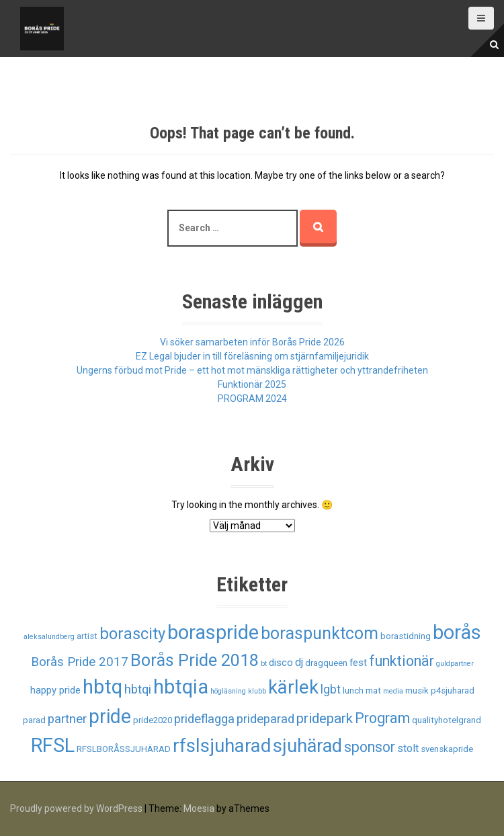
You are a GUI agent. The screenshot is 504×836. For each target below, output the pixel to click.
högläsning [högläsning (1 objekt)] (228, 691)
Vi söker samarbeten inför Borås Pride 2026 (252, 342)
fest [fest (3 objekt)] (358, 663)
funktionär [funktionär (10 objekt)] (402, 661)
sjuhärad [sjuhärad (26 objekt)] (307, 746)
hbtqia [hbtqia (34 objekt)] (181, 687)
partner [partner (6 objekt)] (67, 719)
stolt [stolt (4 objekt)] (408, 748)
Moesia (199, 808)
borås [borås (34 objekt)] (457, 632)
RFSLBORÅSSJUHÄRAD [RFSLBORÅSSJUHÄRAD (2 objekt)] (124, 749)
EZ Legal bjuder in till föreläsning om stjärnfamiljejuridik (252, 356)
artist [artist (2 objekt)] (87, 636)
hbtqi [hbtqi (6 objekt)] (138, 689)
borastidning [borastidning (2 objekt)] (406, 636)
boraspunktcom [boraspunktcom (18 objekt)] (320, 633)
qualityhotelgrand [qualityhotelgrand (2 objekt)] (447, 720)
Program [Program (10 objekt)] (382, 718)
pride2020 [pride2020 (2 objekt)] (153, 720)
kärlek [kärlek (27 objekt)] (293, 687)
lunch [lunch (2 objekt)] (353, 691)
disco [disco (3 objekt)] (281, 663)
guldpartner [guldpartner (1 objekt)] (455, 664)
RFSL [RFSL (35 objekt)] (53, 745)
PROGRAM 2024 (252, 399)
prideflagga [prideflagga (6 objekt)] (204, 719)
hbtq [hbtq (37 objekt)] (102, 687)
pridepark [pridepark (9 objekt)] (325, 718)
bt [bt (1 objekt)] (264, 664)
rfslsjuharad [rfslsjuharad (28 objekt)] (222, 746)
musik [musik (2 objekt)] (417, 691)
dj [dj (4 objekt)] (299, 662)
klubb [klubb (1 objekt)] (257, 691)
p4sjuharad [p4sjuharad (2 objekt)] (453, 691)
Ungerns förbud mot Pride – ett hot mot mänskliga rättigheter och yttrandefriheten (252, 370)
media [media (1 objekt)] (393, 691)
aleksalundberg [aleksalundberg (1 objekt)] (49, 637)
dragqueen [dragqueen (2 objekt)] (326, 663)
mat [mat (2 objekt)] (373, 691)
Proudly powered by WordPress (76, 808)
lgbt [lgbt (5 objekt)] (331, 689)
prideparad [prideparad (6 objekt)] (265, 719)
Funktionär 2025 (252, 384)
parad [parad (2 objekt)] (34, 720)
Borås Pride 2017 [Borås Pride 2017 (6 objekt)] (80, 662)
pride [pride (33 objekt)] (110, 716)
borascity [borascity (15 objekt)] (132, 634)
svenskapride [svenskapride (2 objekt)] (447, 749)
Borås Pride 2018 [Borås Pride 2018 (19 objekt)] (195, 660)
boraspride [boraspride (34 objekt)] (213, 632)
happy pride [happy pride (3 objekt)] (55, 690)
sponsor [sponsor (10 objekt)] (370, 747)
